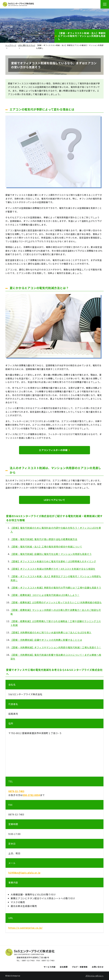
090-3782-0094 (31, 795)
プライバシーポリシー (95, 976)
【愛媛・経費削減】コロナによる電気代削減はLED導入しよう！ (45, 595)
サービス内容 (50, 967)
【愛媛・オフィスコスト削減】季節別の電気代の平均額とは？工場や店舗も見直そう (56, 588)
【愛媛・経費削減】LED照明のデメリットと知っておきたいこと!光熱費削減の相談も (56, 602)
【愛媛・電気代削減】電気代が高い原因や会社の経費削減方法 (44, 539)
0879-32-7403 (16, 791)
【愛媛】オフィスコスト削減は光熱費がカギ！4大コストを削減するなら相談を (53, 569)
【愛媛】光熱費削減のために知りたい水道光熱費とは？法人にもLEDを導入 (51, 632)
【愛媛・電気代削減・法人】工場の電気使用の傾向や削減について (46, 547)
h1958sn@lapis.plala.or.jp (24, 873)
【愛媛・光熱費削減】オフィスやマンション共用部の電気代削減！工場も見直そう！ (56, 647)
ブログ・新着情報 (80, 967)
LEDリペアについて (54, 500)
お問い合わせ (98, 967)
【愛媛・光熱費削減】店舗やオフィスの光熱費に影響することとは (46, 640)
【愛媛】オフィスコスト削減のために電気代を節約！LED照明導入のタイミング (53, 561)
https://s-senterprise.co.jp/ (25, 928)
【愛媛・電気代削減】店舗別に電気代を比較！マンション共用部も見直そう (51, 554)
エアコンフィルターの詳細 (54, 450)
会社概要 (64, 967)
